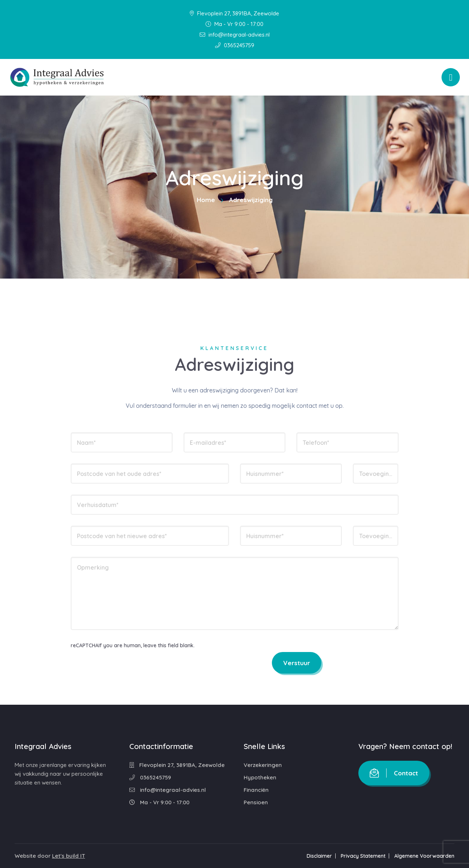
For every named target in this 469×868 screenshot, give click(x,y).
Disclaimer (319, 856)
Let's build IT (69, 856)
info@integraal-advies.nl (235, 35)
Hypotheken (260, 777)
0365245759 (235, 45)
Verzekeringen (263, 765)
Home (206, 200)
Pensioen (256, 802)
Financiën (256, 790)
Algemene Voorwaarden (424, 856)
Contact (394, 773)
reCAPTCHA (85, 645)
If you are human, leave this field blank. (147, 645)
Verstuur (297, 663)
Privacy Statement (363, 856)
